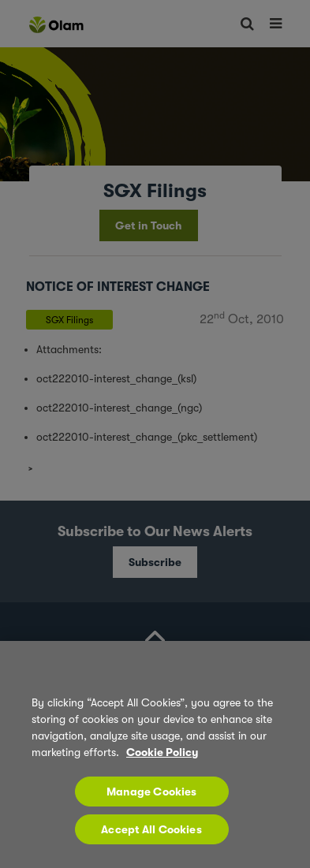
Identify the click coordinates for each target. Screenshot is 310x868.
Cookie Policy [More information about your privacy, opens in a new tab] (162, 752)
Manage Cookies (152, 792)
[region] (155, 754)
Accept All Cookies (151, 829)
